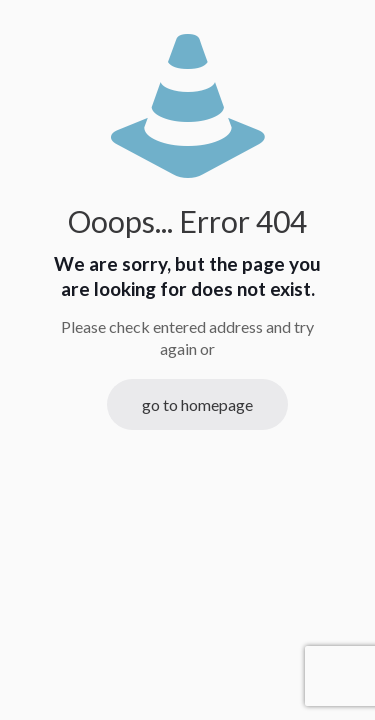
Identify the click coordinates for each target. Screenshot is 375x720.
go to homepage (197, 404)
